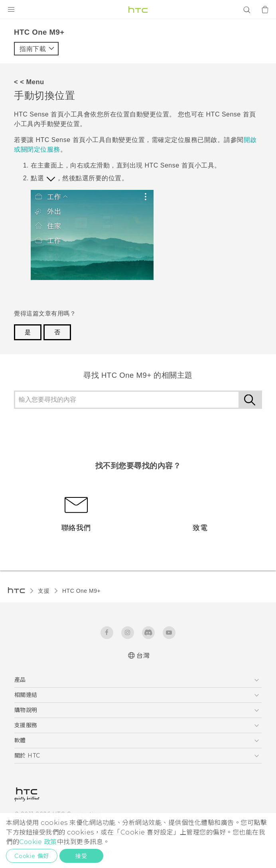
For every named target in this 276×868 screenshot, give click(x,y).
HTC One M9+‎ (81, 591)
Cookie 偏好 (32, 856)
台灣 (143, 656)
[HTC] (138, 10)
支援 (44, 591)
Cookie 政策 (38, 842)
